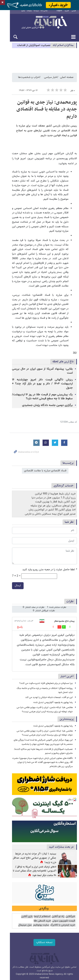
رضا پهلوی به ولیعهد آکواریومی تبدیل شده (53, 655)
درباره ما (32, 14)
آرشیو (19, 14)
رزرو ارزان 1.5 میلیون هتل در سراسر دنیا (54, 459)
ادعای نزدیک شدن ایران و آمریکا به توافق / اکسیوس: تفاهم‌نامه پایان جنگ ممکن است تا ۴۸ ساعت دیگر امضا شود (30, 829)
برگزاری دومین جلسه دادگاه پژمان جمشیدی (47, 367)
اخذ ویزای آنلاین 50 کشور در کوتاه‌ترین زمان (52, 471)
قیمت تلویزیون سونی (64, 882)
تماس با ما (40, 14)
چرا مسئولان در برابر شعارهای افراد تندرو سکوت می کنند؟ (46, 636)
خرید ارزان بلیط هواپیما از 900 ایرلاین (55, 455)
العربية (67, 14)
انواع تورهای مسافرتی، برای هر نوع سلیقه (53, 467)
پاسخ (10, 585)
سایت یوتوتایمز (67, 887)
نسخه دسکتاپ (39, 904)
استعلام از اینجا (42, 878)
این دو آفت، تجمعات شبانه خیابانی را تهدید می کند (49, 650)
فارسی (74, 14)
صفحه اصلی (67, 81)
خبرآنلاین (39, 26)
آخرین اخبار (67, 629)
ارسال (8, 546)
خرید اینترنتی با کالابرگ (20, 882)
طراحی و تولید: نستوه (42, 940)
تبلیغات (25, 14)
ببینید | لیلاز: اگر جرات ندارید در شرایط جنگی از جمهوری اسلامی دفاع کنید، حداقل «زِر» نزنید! (31, 814)
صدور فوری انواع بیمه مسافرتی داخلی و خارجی (50, 475)
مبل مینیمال (51, 887)
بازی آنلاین (27, 878)
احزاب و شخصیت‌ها (29, 81)
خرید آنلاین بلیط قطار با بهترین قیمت (55, 463)
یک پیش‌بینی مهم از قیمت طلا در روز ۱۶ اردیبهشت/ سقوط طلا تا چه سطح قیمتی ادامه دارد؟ (37, 358)
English (59, 14)
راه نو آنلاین (58, 878)
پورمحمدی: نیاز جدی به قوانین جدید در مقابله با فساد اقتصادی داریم (41, 110)
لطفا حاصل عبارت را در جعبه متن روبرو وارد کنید (50, 531)
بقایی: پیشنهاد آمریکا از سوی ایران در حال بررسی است (41, 338)
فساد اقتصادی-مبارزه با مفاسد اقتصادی (45, 432)
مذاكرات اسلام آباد (63, 48)
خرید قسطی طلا (42, 882)
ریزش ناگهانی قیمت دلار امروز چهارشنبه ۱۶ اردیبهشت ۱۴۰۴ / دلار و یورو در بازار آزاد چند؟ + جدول (37, 347)
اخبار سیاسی (51, 81)
